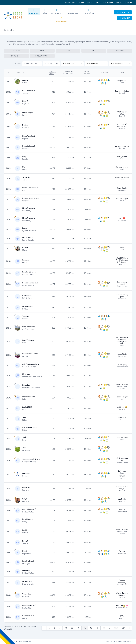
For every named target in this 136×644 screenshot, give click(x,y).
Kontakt (129, 3)
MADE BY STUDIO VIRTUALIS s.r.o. (119, 641)
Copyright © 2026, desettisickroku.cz (18, 641)
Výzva (98, 3)
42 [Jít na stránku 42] (91, 628)
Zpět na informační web (75, 3)
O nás (90, 3)
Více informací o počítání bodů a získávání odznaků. (49, 44)
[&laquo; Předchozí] (44, 628)
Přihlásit (124, 18)
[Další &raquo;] (129, 628)
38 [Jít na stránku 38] (66, 628)
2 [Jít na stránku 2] (54, 628)
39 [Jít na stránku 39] (72, 628)
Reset (18, 64)
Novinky (119, 3)
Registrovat (123, 12)
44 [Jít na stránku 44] (104, 628)
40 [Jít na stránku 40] (78, 628)
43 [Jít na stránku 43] (97, 628)
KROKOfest (108, 3)
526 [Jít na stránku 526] (116, 628)
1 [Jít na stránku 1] (49, 628)
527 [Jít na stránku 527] (123, 628)
